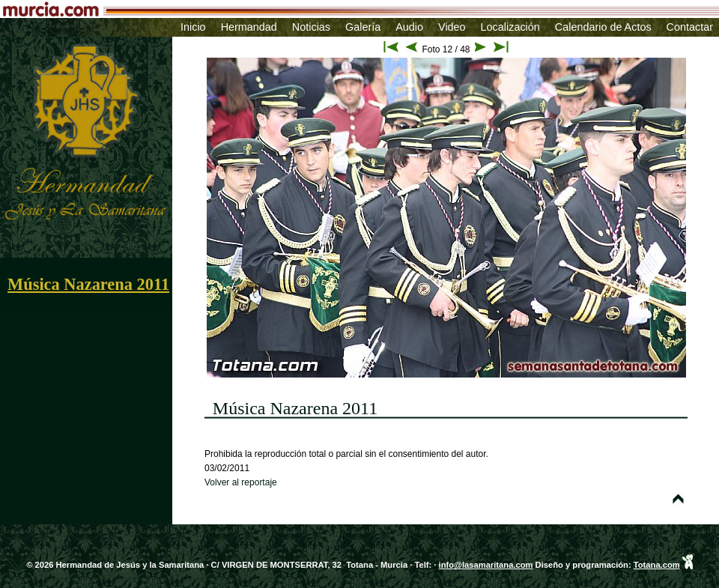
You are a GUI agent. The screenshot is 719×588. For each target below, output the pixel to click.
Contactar (690, 27)
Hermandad (249, 27)
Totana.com (657, 565)
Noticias (311, 27)
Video (452, 27)
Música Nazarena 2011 (88, 284)
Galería (363, 27)
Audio (409, 27)
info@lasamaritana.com (486, 565)
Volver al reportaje (241, 482)
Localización (510, 27)
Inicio (193, 27)
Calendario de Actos (603, 27)
